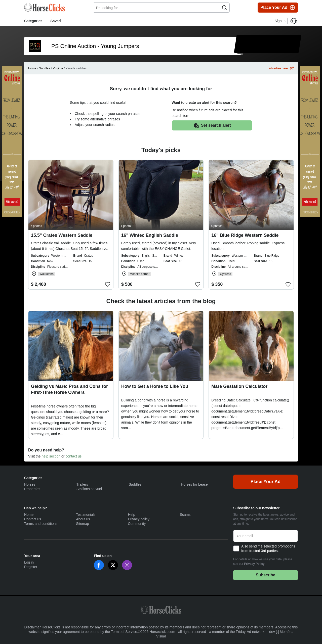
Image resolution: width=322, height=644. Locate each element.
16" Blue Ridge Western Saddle (245, 235)
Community (137, 524)
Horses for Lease (194, 484)
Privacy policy (139, 519)
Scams (185, 515)
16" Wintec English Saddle (150, 235)
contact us (73, 456)
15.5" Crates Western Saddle (62, 235)
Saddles (44, 68)
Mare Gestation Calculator (239, 386)
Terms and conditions (41, 524)
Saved (55, 21)
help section (51, 456)
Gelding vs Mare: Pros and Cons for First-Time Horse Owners (69, 389)
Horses (30, 484)
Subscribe (266, 575)
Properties (32, 489)
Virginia (58, 68)
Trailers (82, 484)
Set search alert (212, 125)
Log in (29, 562)
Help (132, 515)
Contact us (33, 519)
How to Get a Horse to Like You (155, 386)
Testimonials (86, 515)
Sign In (280, 21)
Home (32, 68)
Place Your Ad (278, 8)
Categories (33, 21)
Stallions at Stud (89, 489)
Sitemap (82, 524)
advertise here (281, 68)
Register (31, 567)
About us (83, 519)
